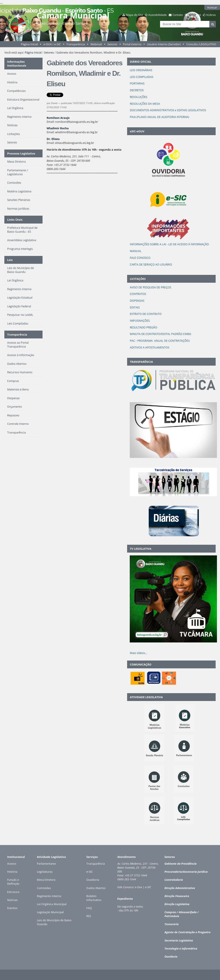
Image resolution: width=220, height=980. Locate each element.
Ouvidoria (93, 880)
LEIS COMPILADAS (142, 77)
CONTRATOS (138, 294)
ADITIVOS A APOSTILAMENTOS (149, 347)
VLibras (211, 15)
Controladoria (174, 880)
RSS (89, 916)
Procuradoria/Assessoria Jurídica (186, 872)
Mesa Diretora (46, 880)
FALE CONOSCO (140, 258)
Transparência (76, 44)
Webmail (96, 44)
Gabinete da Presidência (180, 864)
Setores (112, 44)
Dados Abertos (96, 888)
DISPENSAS (137, 301)
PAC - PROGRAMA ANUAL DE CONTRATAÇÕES (160, 341)
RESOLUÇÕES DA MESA (145, 104)
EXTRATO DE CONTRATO (146, 314)
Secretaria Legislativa (179, 940)
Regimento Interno (49, 896)
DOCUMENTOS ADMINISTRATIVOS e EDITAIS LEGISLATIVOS (168, 110)
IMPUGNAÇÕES (140, 321)
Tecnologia (171, 948)
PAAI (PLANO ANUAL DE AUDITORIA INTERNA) (159, 117)
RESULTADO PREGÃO (143, 327)
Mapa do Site (135, 15)
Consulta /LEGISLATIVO (201, 44)
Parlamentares (46, 864)
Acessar (212, 7)
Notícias (12, 900)
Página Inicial (29, 44)
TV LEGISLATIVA (141, 549)
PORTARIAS (137, 83)
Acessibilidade (157, 15)
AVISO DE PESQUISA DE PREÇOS (150, 287)
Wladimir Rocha (58, 128)
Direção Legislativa (177, 904)
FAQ (89, 908)
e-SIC (90, 872)
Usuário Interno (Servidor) (164, 44)
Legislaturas (45, 872)
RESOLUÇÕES (138, 97)
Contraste (194, 15)
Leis (10, 260)
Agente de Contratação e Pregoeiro (187, 932)
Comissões (44, 888)
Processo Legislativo (21, 153)
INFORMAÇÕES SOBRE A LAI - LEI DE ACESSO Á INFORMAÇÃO (169, 244)
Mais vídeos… (138, 653)
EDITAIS (135, 307)
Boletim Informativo (94, 898)
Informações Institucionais (17, 64)
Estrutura (13, 892)
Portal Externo (132, 44)
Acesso (12, 864)
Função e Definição (13, 882)
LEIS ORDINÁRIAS (141, 70)
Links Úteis (15, 220)
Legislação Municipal (50, 912)
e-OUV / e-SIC (52, 44)
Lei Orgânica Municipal (52, 904)
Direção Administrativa (180, 888)
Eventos (12, 908)
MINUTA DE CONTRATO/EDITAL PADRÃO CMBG (160, 334)
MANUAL (136, 251)
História (12, 872)
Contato (178, 15)
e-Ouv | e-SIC (143, 887)
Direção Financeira (177, 896)
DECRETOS (137, 90)
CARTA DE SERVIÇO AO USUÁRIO (151, 264)
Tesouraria (171, 924)
